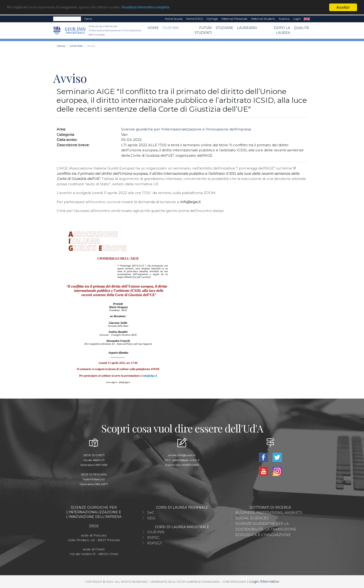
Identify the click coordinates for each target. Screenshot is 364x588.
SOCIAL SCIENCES (252, 518)
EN (307, 19)
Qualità (301, 28)
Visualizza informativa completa (153, 7)
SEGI (151, 518)
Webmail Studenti (263, 19)
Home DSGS (195, 19)
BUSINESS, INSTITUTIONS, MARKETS (269, 512)
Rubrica (284, 19)
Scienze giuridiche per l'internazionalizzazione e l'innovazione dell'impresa (186, 129)
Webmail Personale (234, 19)
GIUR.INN (171, 28)
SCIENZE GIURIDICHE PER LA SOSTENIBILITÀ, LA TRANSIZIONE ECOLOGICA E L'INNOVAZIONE (266, 529)
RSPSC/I (154, 543)
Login (297, 19)
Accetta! (343, 7)
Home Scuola (174, 19)
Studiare (224, 28)
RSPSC (153, 538)
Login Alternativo (264, 581)
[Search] (67, 19)
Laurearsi (247, 28)
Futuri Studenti (203, 30)
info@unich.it (187, 455)
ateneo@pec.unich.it (186, 460)
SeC (151, 512)
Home (153, 28)
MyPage (212, 19)
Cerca (88, 19)
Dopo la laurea (282, 30)
